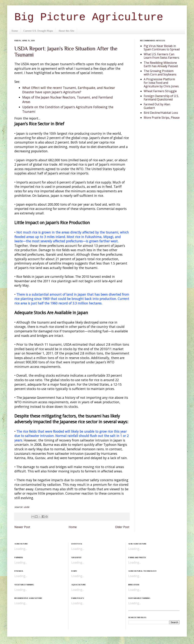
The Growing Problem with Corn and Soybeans (160, 73)
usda (26, 507)
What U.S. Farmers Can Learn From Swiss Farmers (161, 56)
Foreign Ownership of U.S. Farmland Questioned (161, 98)
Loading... (21, 549)
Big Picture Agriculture (89, 17)
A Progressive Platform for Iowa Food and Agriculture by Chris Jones (161, 83)
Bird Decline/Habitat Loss (161, 113)
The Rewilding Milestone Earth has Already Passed (161, 64)
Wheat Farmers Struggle (160, 91)
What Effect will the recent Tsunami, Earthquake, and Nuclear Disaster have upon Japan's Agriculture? (69, 90)
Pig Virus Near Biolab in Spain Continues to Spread (162, 48)
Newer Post (22, 527)
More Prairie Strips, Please (162, 118)
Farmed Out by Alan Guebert (157, 106)
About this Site (66, 31)
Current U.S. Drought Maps (38, 31)
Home (15, 31)
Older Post (122, 527)
